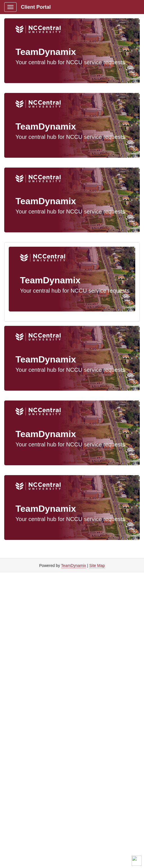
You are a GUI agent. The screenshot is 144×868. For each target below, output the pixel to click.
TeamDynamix (74, 566)
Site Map (97, 566)
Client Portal (36, 7)
